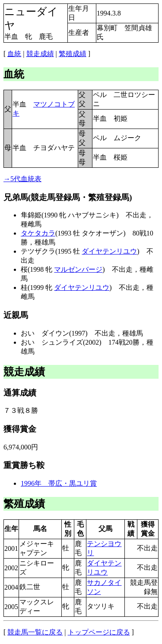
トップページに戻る (99, 632)
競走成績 (40, 54)
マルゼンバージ (78, 269)
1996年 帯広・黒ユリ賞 (59, 483)
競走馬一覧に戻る (35, 632)
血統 (14, 54)
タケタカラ (38, 233)
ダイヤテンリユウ (109, 251)
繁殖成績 (73, 54)
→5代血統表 (22, 179)
